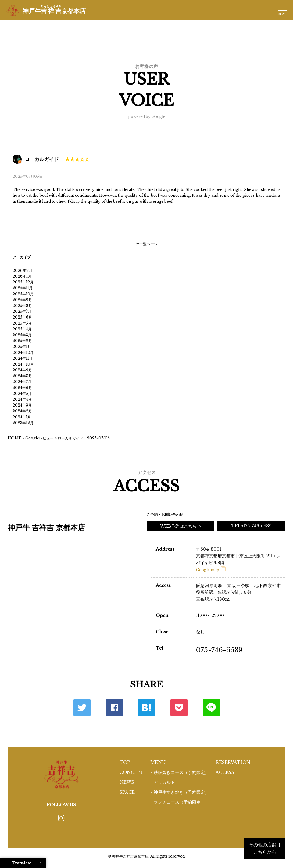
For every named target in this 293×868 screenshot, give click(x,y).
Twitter (82, 708)
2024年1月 (22, 417)
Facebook (114, 708)
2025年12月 (23, 282)
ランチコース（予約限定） (179, 802)
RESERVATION (233, 762)
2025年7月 (22, 311)
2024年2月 (22, 411)
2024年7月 (22, 382)
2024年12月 (23, 353)
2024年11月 (23, 358)
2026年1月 (22, 276)
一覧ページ (147, 244)
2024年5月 (22, 394)
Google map (211, 570)
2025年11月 (23, 288)
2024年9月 (22, 370)
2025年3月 (22, 335)
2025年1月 (22, 346)
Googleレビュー (39, 438)
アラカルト (164, 782)
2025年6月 (22, 317)
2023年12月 (23, 423)
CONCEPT (132, 772)
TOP (125, 762)
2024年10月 (23, 364)
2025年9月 (22, 300)
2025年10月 (23, 294)
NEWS (127, 782)
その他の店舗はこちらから (265, 848)
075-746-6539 (219, 650)
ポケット (179, 708)
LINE (211, 708)
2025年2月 (22, 341)
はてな (147, 708)
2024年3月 (22, 405)
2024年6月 (22, 388)
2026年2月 (22, 270)
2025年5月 (22, 323)
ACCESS (225, 772)
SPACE (127, 792)
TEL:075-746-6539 (251, 526)
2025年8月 (22, 306)
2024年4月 (22, 399)
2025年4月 (22, 329)
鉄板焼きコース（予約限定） (181, 772)
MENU (158, 762)
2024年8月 (22, 376)
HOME (14, 438)
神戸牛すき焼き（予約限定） (181, 792)
